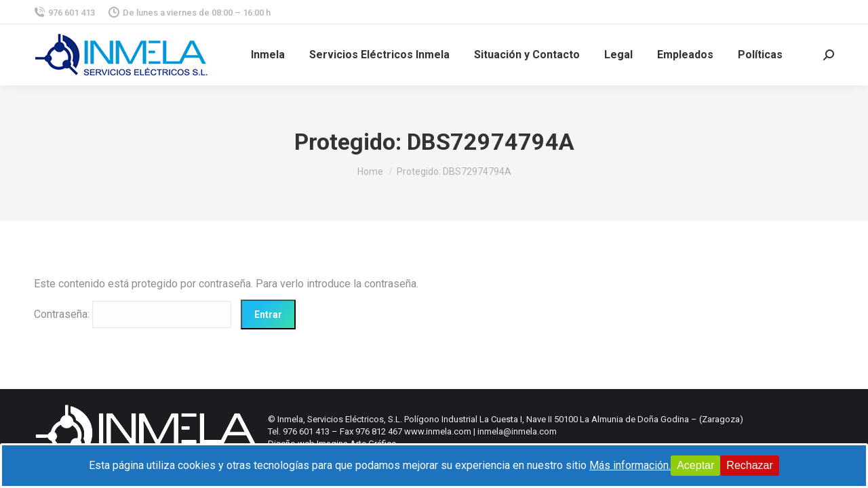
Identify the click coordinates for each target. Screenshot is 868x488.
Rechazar (749, 465)
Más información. (630, 465)
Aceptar (695, 465)
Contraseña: (133, 314)
